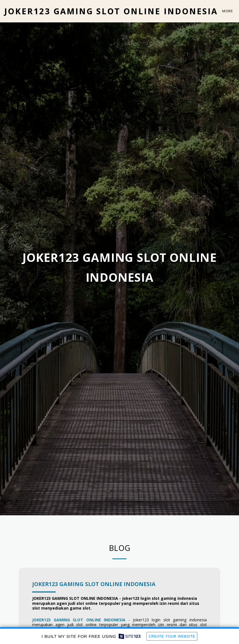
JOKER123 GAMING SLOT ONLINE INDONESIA (94, 584)
